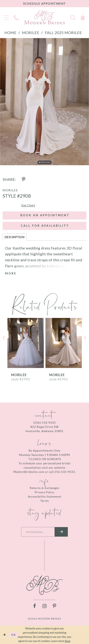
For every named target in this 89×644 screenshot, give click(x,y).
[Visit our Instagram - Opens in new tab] (44, 606)
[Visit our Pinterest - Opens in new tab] (54, 606)
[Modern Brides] (44, 17)
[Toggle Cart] (83, 17)
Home (10, 33)
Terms (45, 501)
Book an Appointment (45, 215)
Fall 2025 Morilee (63, 33)
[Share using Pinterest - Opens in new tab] (24, 180)
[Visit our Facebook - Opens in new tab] (35, 606)
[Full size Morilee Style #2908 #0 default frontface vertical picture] (44, 102)
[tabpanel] (44, 102)
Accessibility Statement (45, 496)
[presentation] (26, 343)
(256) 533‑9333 (44, 423)
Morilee (31, 33)
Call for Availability (45, 226)
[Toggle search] (73, 17)
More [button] (11, 273)
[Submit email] (61, 532)
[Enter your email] (45, 532)
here (68, 641)
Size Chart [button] (28, 205)
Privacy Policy (45, 492)
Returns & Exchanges (44, 488)
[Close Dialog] (4, 635)
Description (14, 237)
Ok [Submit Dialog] (14, 635)
